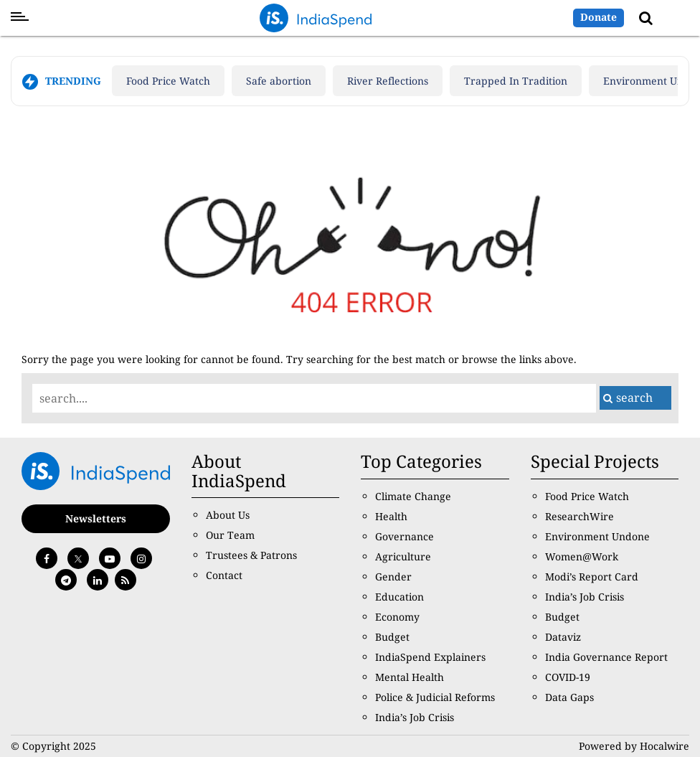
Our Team (230, 535)
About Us (228, 515)
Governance (405, 536)
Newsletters (96, 518)
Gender (393, 577)
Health (391, 516)
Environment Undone (597, 536)
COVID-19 (568, 677)
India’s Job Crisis (415, 717)
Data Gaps (569, 697)
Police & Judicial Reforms (435, 697)
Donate (599, 17)
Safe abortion (279, 81)
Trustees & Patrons (251, 555)
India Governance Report (606, 657)
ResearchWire (580, 516)
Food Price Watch (168, 81)
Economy (397, 617)
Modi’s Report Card (592, 577)
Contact (224, 575)
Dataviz (563, 637)
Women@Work (582, 556)
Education (399, 597)
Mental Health (410, 677)
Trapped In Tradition (516, 81)
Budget (392, 637)
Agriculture (403, 556)
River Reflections (388, 81)
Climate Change (413, 496)
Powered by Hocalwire (634, 746)
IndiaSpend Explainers (430, 657)
